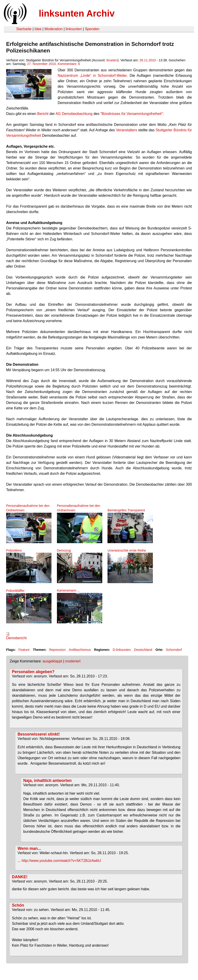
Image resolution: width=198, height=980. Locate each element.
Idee (38, 29)
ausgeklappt (52, 661)
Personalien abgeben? (33, 672)
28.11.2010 (148, 60)
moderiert (73, 661)
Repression (57, 650)
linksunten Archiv (77, 13)
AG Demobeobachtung (74, 114)
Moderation (54, 29)
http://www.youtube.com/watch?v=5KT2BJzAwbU (61, 861)
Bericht (43, 114)
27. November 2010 (42, 64)
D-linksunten (122, 650)
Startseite (24, 29)
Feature (24, 650)
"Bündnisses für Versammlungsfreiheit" (131, 114)
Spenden (92, 29)
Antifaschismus (80, 650)
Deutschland (143, 650)
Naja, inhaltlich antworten (48, 781)
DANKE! (20, 877)
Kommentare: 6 (69, 64)
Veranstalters (126, 130)
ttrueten (112, 60)
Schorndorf (174, 650)
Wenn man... (29, 848)
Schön (18, 905)
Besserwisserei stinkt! (39, 734)
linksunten (74, 29)
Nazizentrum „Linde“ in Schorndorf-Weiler (92, 76)
